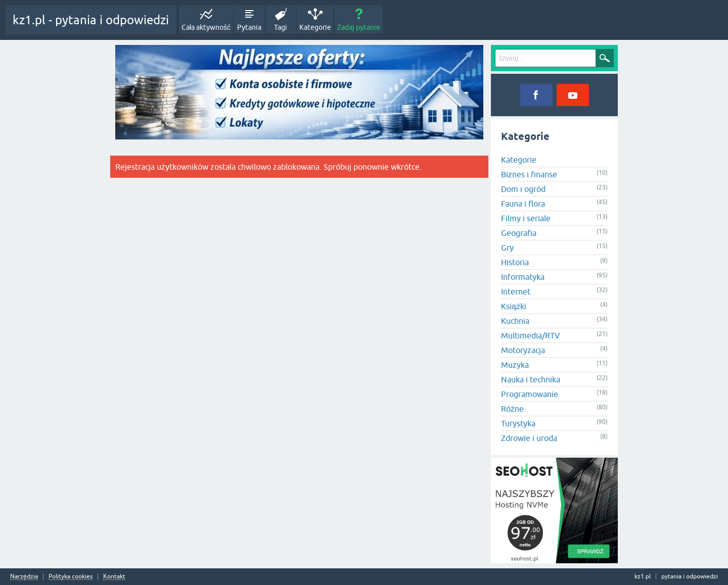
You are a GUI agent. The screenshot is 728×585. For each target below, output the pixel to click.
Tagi (281, 27)
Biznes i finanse (529, 174)
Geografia (519, 233)
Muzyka (515, 365)
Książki (514, 306)
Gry (507, 248)
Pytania (249, 27)
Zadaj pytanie (359, 27)
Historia (515, 262)
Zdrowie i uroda (529, 438)
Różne (512, 409)
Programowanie (530, 394)
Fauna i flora (523, 204)
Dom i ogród (523, 189)
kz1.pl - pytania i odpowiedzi (91, 20)
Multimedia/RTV (531, 335)
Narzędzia (24, 577)
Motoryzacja (523, 350)
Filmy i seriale (526, 218)
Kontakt (114, 577)
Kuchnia (515, 321)
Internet (516, 291)
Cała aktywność (206, 27)
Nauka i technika (531, 379)
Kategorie (315, 27)
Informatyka (523, 277)
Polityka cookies (71, 577)
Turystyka (518, 423)
